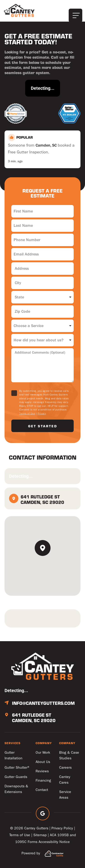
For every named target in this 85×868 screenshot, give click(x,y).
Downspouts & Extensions (16, 789)
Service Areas (65, 795)
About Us (43, 762)
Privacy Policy (62, 828)
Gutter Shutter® (17, 767)
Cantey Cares (65, 780)
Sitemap (40, 835)
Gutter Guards (16, 777)
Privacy (42, 414)
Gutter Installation (13, 755)
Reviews (42, 771)
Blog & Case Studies (69, 755)
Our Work (43, 752)
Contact (42, 790)
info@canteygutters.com (43, 703)
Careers (65, 767)
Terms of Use (27, 414)
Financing (43, 780)
